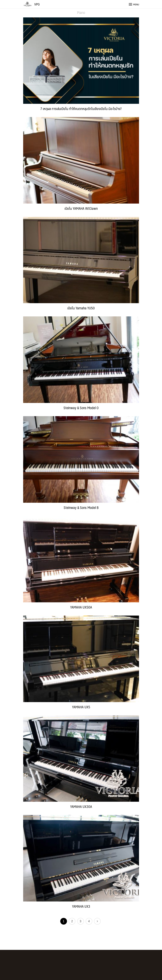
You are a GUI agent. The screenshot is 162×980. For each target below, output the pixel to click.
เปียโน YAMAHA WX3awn (81, 208)
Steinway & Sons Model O (81, 408)
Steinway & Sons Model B (81, 507)
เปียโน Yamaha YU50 (81, 308)
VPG (37, 4)
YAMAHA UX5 (81, 707)
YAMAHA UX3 (81, 906)
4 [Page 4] (89, 921)
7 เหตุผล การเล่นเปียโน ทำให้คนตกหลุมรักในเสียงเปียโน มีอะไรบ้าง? (81, 109)
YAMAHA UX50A (81, 607)
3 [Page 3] (81, 921)
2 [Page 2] (72, 921)
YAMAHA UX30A (81, 806)
